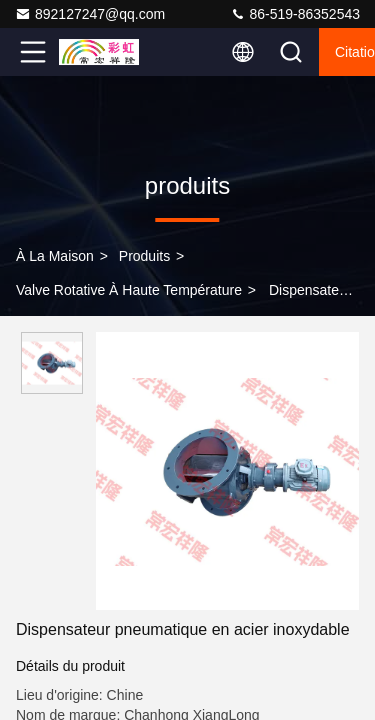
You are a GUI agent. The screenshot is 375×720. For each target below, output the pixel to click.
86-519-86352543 (295, 14)
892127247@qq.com (90, 14)
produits (144, 256)
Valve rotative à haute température (129, 290)
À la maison (55, 256)
